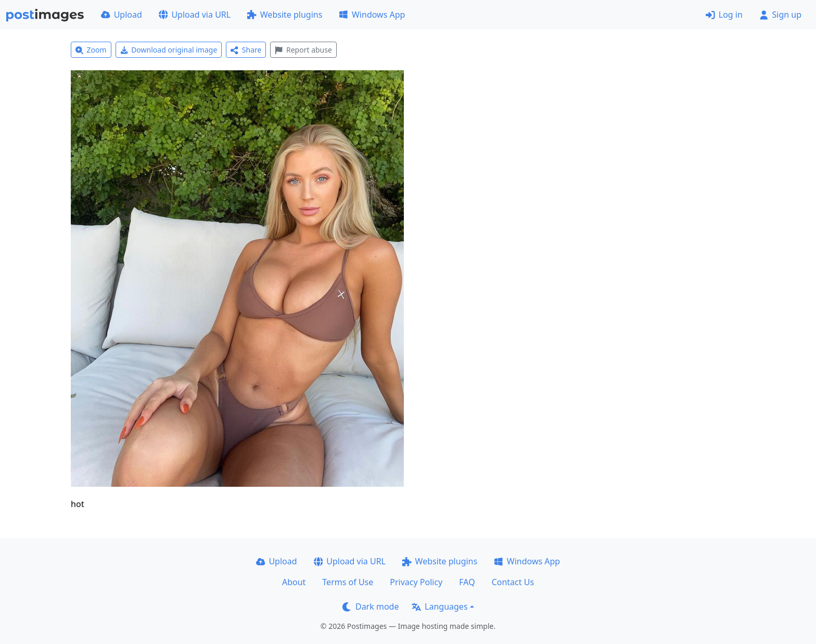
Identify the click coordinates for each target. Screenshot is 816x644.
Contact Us (513, 582)
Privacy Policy (416, 582)
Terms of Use (348, 582)
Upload (122, 15)
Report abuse (303, 50)
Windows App (372, 15)
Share (246, 50)
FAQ (467, 582)
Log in (724, 15)
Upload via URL (195, 15)
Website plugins (285, 15)
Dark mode (371, 607)
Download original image (169, 50)
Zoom (91, 50)
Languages (439, 607)
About (294, 582)
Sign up (780, 15)
